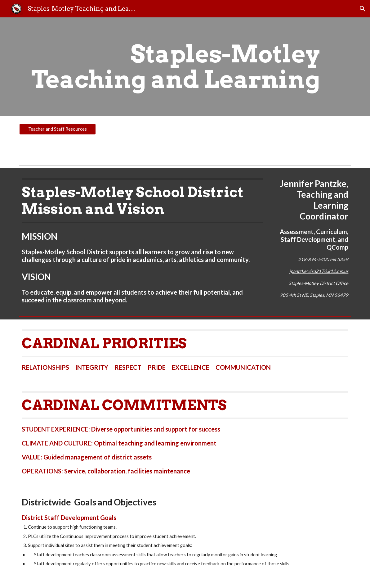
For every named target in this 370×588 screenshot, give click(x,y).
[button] (363, 9)
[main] (171, 67)
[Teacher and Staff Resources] (58, 129)
